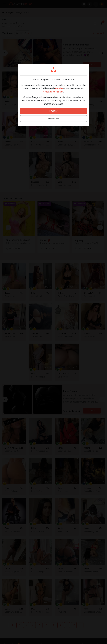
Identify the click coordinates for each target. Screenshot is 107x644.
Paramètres (53, 119)
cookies (59, 88)
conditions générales (53, 92)
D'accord (54, 111)
